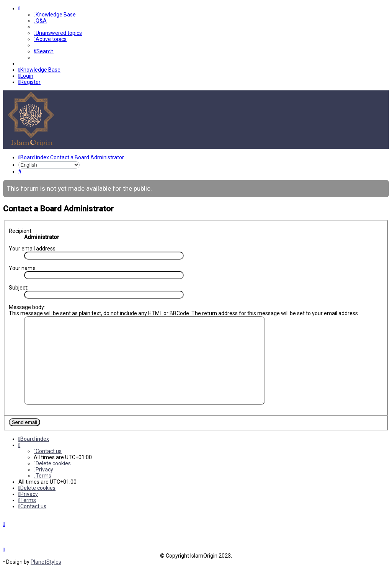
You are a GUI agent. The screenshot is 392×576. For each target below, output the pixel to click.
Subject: (19, 287)
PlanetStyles (46, 570)
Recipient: (21, 231)
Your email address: (33, 248)
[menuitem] (55, 15)
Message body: (27, 307)
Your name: (23, 268)
